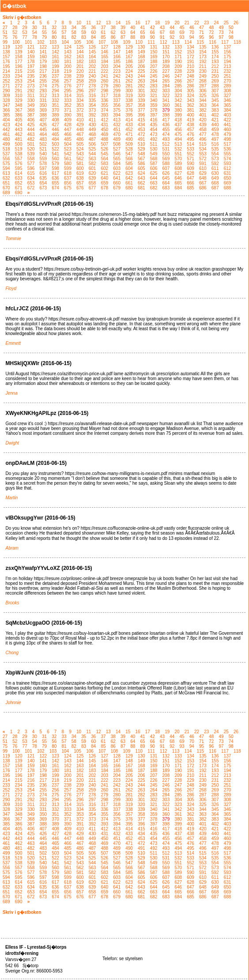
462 (19, 134)
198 (43, 66)
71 (202, 32)
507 (105, 144)
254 (31, 81)
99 (5, 42)
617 (55, 173)
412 (105, 120)
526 (105, 149)
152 (178, 52)
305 (191, 91)
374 (105, 110)
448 (80, 130)
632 (6, 178)
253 (19, 81)
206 (141, 66)
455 (166, 130)
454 (154, 130)
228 (178, 71)
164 (92, 57)
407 (43, 120)
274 (43, 86)
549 (154, 154)
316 (92, 96)
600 (80, 168)
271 (6, 86)
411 (92, 120)
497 (215, 139)
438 (191, 125)
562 (80, 159)
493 (166, 139)
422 (228, 120)
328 (6, 100)
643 (141, 178)
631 (228, 173)
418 (178, 120)
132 (166, 47)
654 (43, 183)
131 (154, 47)
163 (80, 57)
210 (191, 66)
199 (55, 66)
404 (6, 120)
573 (215, 159)
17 (148, 23)
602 (105, 168)
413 (117, 120)
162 (68, 57)
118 (237, 42)
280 (117, 86)
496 (203, 139)
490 (129, 139)
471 (129, 134)
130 (141, 47)
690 (19, 193)
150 (154, 52)
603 (117, 168)
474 (166, 134)
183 (92, 62)
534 (203, 149)
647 (191, 178)
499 (6, 144)
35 (84, 28)
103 (53, 42)
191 (191, 62)
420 (203, 120)
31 (44, 28)
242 (117, 76)
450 (105, 130)
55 (44, 32)
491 (141, 139)
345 (215, 100)
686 (203, 188)
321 (154, 96)
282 (141, 86)
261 (117, 81)
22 (197, 23)
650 (228, 178)
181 (68, 62)
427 (55, 125)
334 (80, 100)
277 (80, 86)
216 (31, 71)
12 (98, 23)
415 (141, 120)
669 (228, 183)
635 (43, 178)
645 (166, 178)
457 (191, 130)
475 (178, 134)
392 (92, 115)
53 (25, 32)
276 (68, 86)
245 (154, 76)
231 (215, 71)
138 (6, 52)
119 (6, 47)
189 (166, 62)
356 (117, 105)
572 (203, 159)
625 (154, 173)
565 (117, 159)
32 (54, 28)
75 (5, 37)
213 (228, 66)
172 (191, 57)
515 (203, 144)
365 (228, 105)
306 (203, 91)
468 (92, 134)
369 (43, 110)
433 (129, 125)
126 (92, 47)
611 (215, 168)
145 (92, 52)
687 (215, 188)
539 (31, 154)
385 (6, 115)
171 (178, 57)
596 (31, 168)
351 (55, 105)
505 (80, 144)
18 (157, 23)
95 (202, 37)
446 (55, 130)
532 (178, 149)
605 (141, 168)
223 (117, 71)
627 (178, 173)
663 (154, 183)
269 (215, 81)
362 (191, 105)
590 (191, 164)
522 (55, 149)
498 (228, 139)
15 (128, 23)
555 (228, 154)
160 (43, 57)
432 (117, 125)
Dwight (13, 443)
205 (129, 66)
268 (203, 81)
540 (43, 154)
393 (105, 115)
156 (228, 52)
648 (203, 178)
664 (166, 183)
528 (129, 149)
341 (166, 100)
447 (68, 130)
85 (104, 37)
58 (74, 32)
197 (31, 66)
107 (102, 42)
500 (19, 144)
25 (226, 23)
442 (6, 130)
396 (141, 115)
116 (213, 42)
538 (19, 154)
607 (166, 168)
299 (117, 91)
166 (117, 57)
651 (6, 183)
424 (19, 125)
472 (141, 134)
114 (188, 42)
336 (105, 100)
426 (43, 125)
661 (129, 183)
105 (77, 42)
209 (178, 66)
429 (80, 125)
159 (31, 57)
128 (117, 47)
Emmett (13, 343)
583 (105, 164)
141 (43, 52)
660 (117, 183)
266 (178, 81)
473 (154, 134)
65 (143, 32)
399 (178, 115)
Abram (12, 548)
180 (55, 62)
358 (141, 105)
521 (43, 149)
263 (141, 81)
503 (55, 144)
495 (191, 139)
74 (231, 32)
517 (228, 144)
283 (154, 86)
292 (31, 91)
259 (92, 81)
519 (19, 149)
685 (191, 188)
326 (215, 96)
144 (80, 52)
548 (141, 154)
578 (43, 164)
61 (104, 32)
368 (31, 110)
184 (105, 62)
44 (172, 28)
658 (92, 183)
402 (215, 115)
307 (215, 91)
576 (19, 164)
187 (141, 62)
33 (64, 28)
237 (55, 76)
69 (182, 32)
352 (68, 105)
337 (117, 100)
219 (68, 71)
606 (154, 168)
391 (80, 115)
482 (31, 139)
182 (80, 62)
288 (215, 86)
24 (216, 23)
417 (166, 120)
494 (178, 139)
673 (43, 188)
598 (55, 168)
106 (90, 42)
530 (154, 149)
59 (84, 32)
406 (31, 120)
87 (123, 37)
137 (228, 47)
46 (192, 28)
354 (92, 105)
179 (43, 62)
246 (166, 76)
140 (31, 52)
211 (203, 66)
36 (93, 28)
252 (6, 81)
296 (80, 91)
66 (153, 32)
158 (19, 57)
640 (105, 178)
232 (228, 71)
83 (84, 37)
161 (55, 57)
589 (178, 164)
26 (236, 23)
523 (68, 149)
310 (19, 96)
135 (203, 47)
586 (141, 164)
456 (178, 130)
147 (117, 52)
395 (129, 115)
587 (154, 164)
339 (141, 100)
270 (228, 81)
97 (221, 37)
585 (129, 164)
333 (68, 100)
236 (43, 76)
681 (141, 188)
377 (141, 110)
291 (19, 91)
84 (93, 37)
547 (129, 154)
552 (191, 154)
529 (141, 149)
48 (211, 28)
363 (203, 105)
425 (31, 125)
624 (141, 173)
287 (203, 86)
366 (6, 110)
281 (129, 86)
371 (68, 110)
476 (191, 134)
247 (178, 76)
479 (228, 134)
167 (129, 57)
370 (55, 110)
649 (215, 178)
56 (54, 32)
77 (25, 37)
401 (203, 115)
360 (166, 105)
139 (19, 52)
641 (117, 178)
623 (129, 173)
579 (55, 164)
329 (19, 100)
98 (231, 37)
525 (92, 149)
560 (55, 159)
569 (166, 159)
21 (187, 23)
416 (154, 120)
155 (215, 52)
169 (154, 57)
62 (113, 32)
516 (215, 144)
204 (117, 66)
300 (129, 91)
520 (31, 149)
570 (178, 159)
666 (191, 183)
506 (92, 144)
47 (202, 28)
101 (28, 42)
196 (19, 66)
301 (141, 91)
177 (19, 62)
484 (55, 139)
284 (166, 86)
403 (228, 115)
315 (80, 96)
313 (55, 96)
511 (154, 144)
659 (105, 183)
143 (68, 52)
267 (191, 81)
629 (203, 173)
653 (31, 183)
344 (203, 100)
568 (154, 159)
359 (154, 105)
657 (80, 183)
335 (92, 100)
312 (43, 96)
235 (31, 76)
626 (166, 173)
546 (117, 154)
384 (228, 110)
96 (211, 37)
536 (228, 149)
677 (92, 188)
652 (19, 183)
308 (228, 91)
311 (31, 96)
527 (117, 149)
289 (228, 86)
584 (117, 164)
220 (80, 71)
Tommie (13, 239)
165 (105, 57)
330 (31, 100)
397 (154, 115)
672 (31, 188)
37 (104, 28)
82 (74, 37)
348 (19, 105)
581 (80, 164)
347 (6, 105)
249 (203, 76)
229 (191, 71)
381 (191, 110)
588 (166, 164)
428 (68, 125)
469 (105, 134)
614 (19, 173)
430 (92, 125)
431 (105, 125)
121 (31, 47)
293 (43, 91)
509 (129, 144)
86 (113, 37)
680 (129, 188)
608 (178, 168)
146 (105, 52)
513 (178, 144)
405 (19, 120)
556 (6, 159)
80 (54, 37)
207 (154, 66)
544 (92, 154)
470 (117, 134)
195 (6, 66)
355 (105, 105)
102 (41, 42)
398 (166, 115)
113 (176, 42)
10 (79, 23)
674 (55, 188)
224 (129, 71)
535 (215, 149)
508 (117, 144)
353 (80, 105)
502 (43, 144)
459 (215, 130)
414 (129, 120)
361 (178, 105)
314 (68, 96)
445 (43, 130)
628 (191, 173)
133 (178, 47)
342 (178, 100)
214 (6, 71)
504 (68, 144)
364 (215, 105)
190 (178, 62)
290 (6, 91)
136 (215, 47)
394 (117, 115)
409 (68, 120)
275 (55, 86)
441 (228, 125)
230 (203, 71)
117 (225, 42)
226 (154, 71)
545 (105, 154)
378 (154, 110)
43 (162, 28)
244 (141, 76)
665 (178, 183)
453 (141, 130)
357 (129, 105)
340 (154, 100)
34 (74, 28)
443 (19, 130)
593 (228, 164)
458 (203, 130)
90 (153, 37)
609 (191, 168)
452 (129, 130)
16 (138, 23)
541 (55, 154)
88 (133, 37)
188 (154, 62)
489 (117, 139)
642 (129, 178)
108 (115, 42)
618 (68, 173)
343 (191, 100)
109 (127, 42)
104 (66, 42)
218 (55, 71)
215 (19, 71)
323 (178, 96)
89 (143, 37)
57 (64, 32)
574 (228, 159)
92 (172, 37)
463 (31, 134)
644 (154, 178)
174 (215, 57)
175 (228, 57)
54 (35, 32)
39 (123, 28)
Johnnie (13, 703)
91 (162, 37)
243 (129, 76)
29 (25, 28)
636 (55, 178)
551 (178, 154)
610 (203, 168)
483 (43, 139)
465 (55, 134)
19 (167, 23)
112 (164, 42)
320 (141, 96)
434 (141, 125)
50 (231, 28)
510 (141, 144)
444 (31, 130)
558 (31, 159)
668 (215, 183)
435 (154, 125)
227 (166, 71)
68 (172, 32)
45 (182, 28)
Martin (12, 498)
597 (43, 168)
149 (141, 52)
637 (68, 178)
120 (19, 47)
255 (43, 81)
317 (105, 96)
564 (105, 159)
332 (55, 100)
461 (6, 134)
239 (80, 76)
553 (203, 154)
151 (166, 52)
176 (6, 62)
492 (154, 139)
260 (105, 81)
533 (191, 149)
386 (19, 115)
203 (105, 66)
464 (43, 134)
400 (191, 115)
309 (6, 96)
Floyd (11, 288)
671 (19, 188)
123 (55, 47)
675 (68, 188)
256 (55, 81)
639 (92, 178)
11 (89, 23)
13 (108, 23)
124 (68, 47)
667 (203, 183)
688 (228, 188)
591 (203, 164)
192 (203, 62)
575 (6, 164)
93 (182, 37)
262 (129, 81)
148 (129, 52)
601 (92, 168)
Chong (12, 653)
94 (192, 37)
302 (154, 91)
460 (228, 130)
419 (191, 120)
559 (43, 159)
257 (68, 81)
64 (133, 32)
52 (15, 32)
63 (123, 32)
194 (228, 62)
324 (191, 96)
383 (215, 110)
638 (80, 178)
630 (215, 173)
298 (105, 91)
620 (92, 173)
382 (203, 110)
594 (6, 168)
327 (228, 96)
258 (80, 81)
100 (16, 42)
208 (166, 66)
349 (31, 105)
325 (203, 96)
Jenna (12, 393)
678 (105, 188)
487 (92, 139)
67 (162, 32)
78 (35, 37)
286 (191, 86)
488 (105, 139)
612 (228, 168)
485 (68, 139)
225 (141, 71)
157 (6, 57)
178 (31, 62)
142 (55, 52)
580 (68, 164)
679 (117, 188)
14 (118, 23)
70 (192, 32)
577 (31, 164)
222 (105, 71)
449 (92, 130)
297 (92, 91)
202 (92, 66)
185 (117, 62)
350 (43, 105)
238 (68, 76)
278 (92, 86)
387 (31, 115)
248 (191, 76)
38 (113, 28)
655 (55, 183)
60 (93, 32)
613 (6, 173)
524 (80, 149)
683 (166, 188)
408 (55, 120)
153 (191, 52)
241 (105, 76)
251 (228, 76)
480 (6, 139)
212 (215, 66)
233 (6, 76)
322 (166, 96)
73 (221, 32)
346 (228, 100)
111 (151, 42)
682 (154, 188)
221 (92, 71)
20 (177, 23)
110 (139, 42)
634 (31, 178)
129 (129, 47)
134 (191, 47)
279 (105, 86)
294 (55, 91)
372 (80, 110)
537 (6, 154)
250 (215, 76)
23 (206, 23)
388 (43, 115)
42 (153, 28)
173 (203, 57)
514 (191, 144)
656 (68, 183)
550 (166, 154)
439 (203, 125)
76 (15, 37)
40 (133, 28)
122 (43, 47)
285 (178, 86)
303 (166, 91)
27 (5, 28)
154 (203, 52)
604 (129, 168)
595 (19, 168)
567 (141, 159)
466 (68, 134)
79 (44, 37)
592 (215, 164)
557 (19, 159)
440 (215, 125)
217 (43, 71)
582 (92, 164)
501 (31, 144)
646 (178, 178)
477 (203, 134)
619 (80, 173)
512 (166, 144)
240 (92, 76)
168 (141, 57)
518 (6, 149)
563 (92, 159)
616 (43, 173)
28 (15, 28)
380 (178, 110)
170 (166, 57)
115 (200, 42)
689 (6, 193)
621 (105, 173)
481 (19, 139)
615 (31, 173)
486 (80, 139)
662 (141, 183)
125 (80, 47)
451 (117, 130)
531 (166, 149)
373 (92, 110)
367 (19, 110)
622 (117, 173)
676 (80, 188)
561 (68, 159)
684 (178, 188)
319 (129, 96)
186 (129, 62)
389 (55, 115)
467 (80, 134)
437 (178, 125)
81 (64, 37)
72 (211, 32)
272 (19, 86)
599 (68, 168)
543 (80, 154)
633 (19, 178)
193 (215, 62)
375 (117, 110)
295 (68, 91)
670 (6, 188)
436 (166, 125)
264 (154, 81)
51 (5, 32)
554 (215, 154)
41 (143, 28)
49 (221, 28)
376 (129, 110)
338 (129, 100)
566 (129, 159)
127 (105, 47)
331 (43, 100)
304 (178, 91)
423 (6, 125)
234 (19, 76)
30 (35, 28)
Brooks (13, 603)
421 (215, 120)
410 (80, 120)
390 (68, 115)
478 (215, 134)
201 (80, 66)
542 (68, 154)
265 (166, 81)
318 (117, 96)
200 (68, 66)
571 (191, 159)
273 (31, 86)
